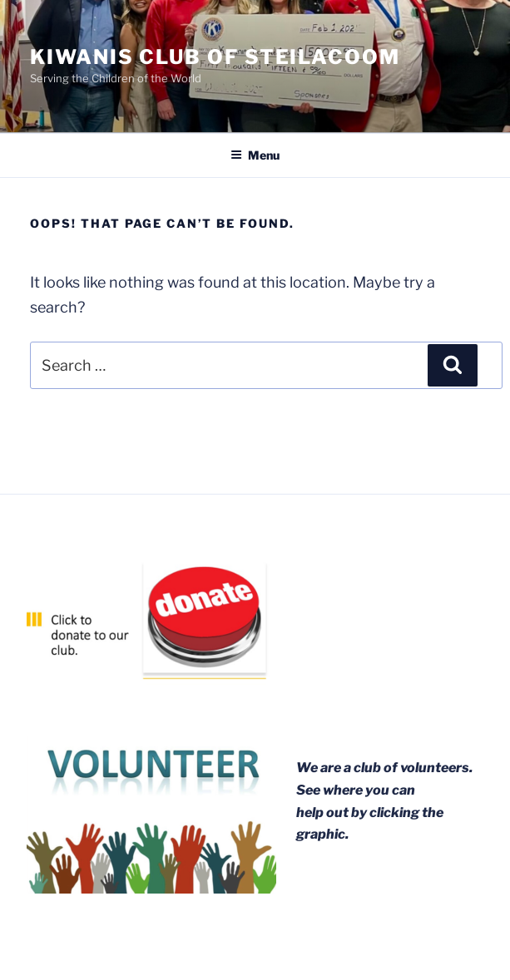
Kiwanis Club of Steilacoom (215, 57)
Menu (255, 155)
